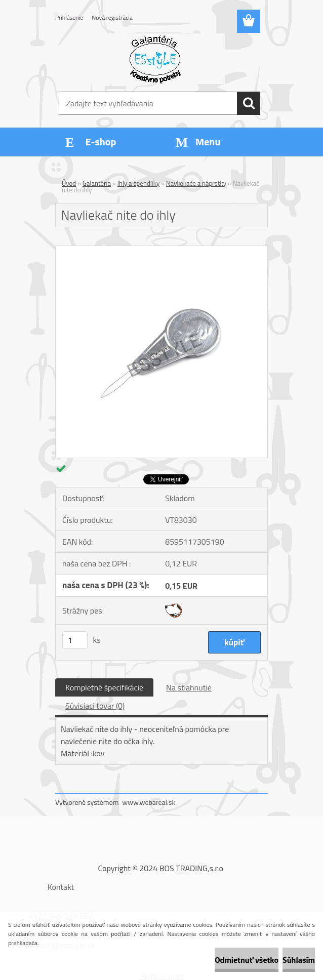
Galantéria (97, 183)
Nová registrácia (112, 17)
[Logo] (155, 59)
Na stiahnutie (189, 687)
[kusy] (75, 640)
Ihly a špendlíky (139, 183)
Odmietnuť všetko (247, 960)
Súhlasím (299, 960)
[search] (249, 103)
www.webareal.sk (149, 802)
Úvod (69, 183)
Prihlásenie (69, 17)
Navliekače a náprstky (196, 183)
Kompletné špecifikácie (104, 687)
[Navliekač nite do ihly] (161, 250)
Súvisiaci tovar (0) (95, 706)
